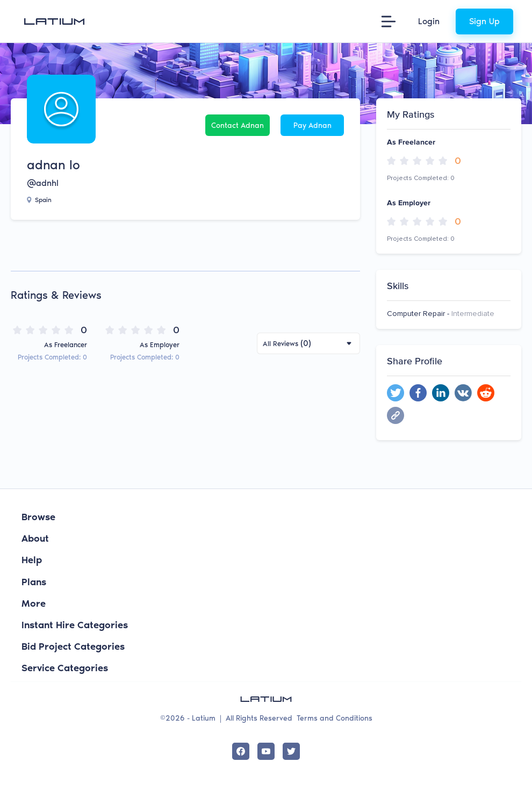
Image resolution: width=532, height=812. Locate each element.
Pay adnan (312, 125)
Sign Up (484, 21)
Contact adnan (238, 125)
